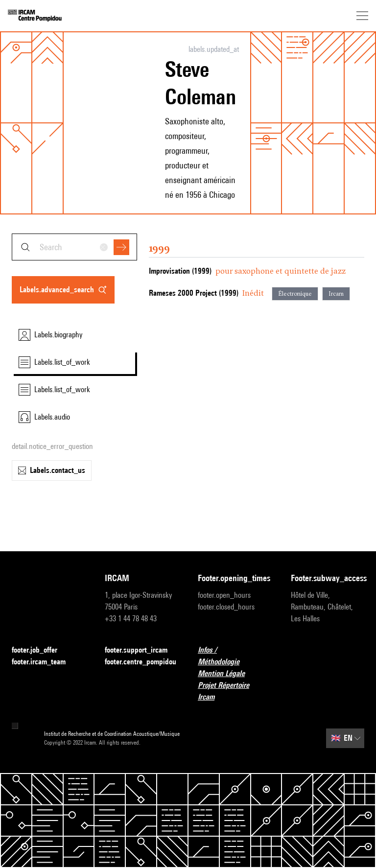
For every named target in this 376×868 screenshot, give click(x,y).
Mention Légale (227, 674)
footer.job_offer (40, 650)
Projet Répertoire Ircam (235, 691)
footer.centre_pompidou (141, 662)
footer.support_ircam (141, 650)
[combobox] (74, 247)
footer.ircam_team (45, 662)
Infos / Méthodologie (235, 656)
